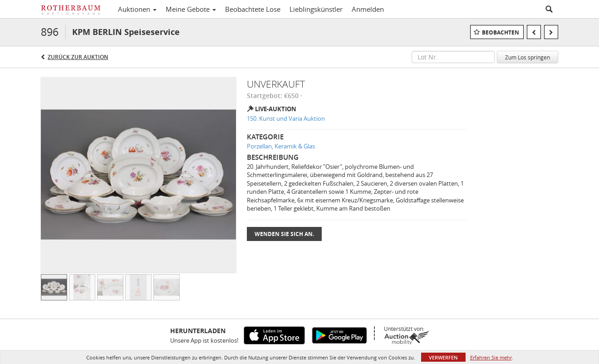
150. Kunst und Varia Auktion (286, 118)
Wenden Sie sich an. (284, 234)
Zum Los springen (528, 57)
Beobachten (501, 32)
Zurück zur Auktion (78, 57)
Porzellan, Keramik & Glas (281, 146)
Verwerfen (443, 357)
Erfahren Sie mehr (491, 357)
